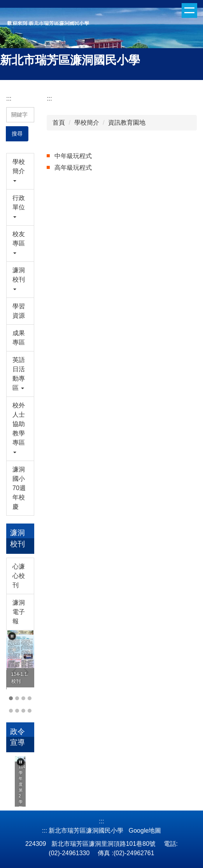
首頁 (59, 123)
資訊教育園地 (127, 123)
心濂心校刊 (19, 576)
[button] (20, 171)
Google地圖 (145, 831)
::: (9, 98)
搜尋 (17, 134)
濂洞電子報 (19, 612)
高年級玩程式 (73, 168)
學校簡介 (87, 123)
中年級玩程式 (73, 156)
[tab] (11, 698)
